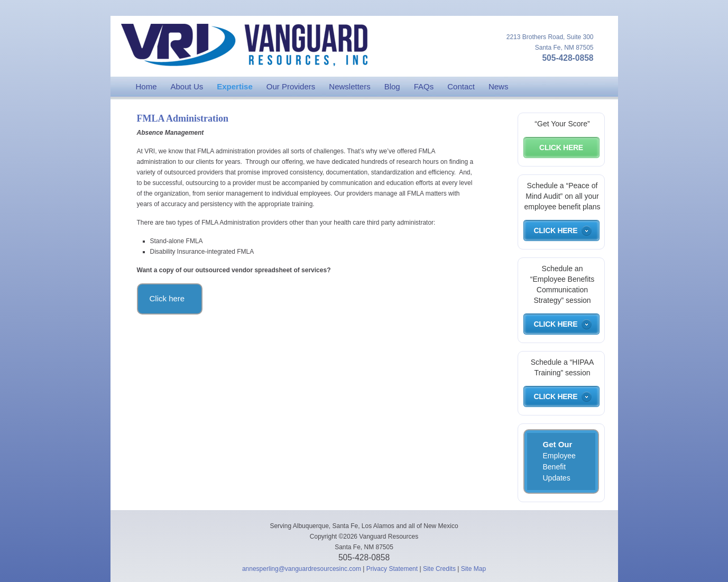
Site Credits (439, 569)
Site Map (473, 569)
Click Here (561, 147)
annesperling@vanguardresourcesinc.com (302, 569)
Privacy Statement (392, 569)
